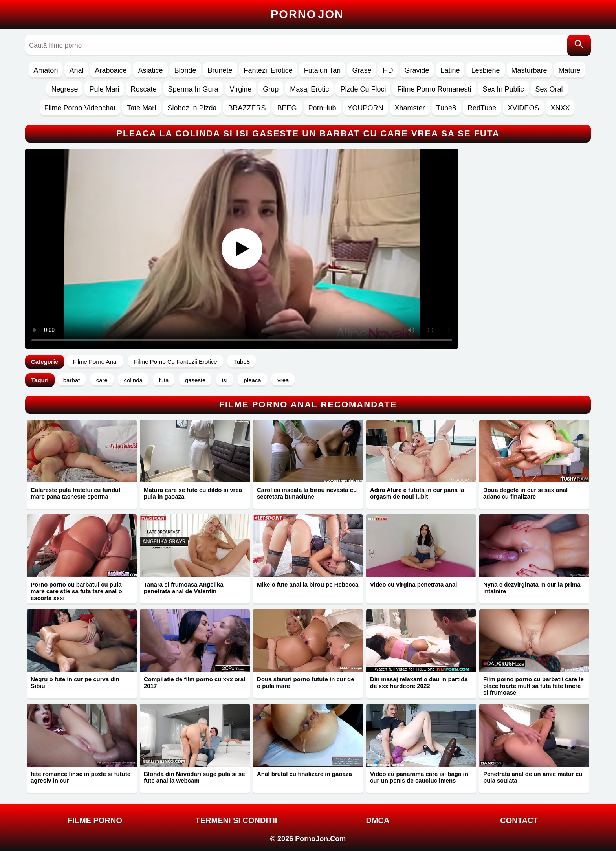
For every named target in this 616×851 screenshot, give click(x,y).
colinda (133, 380)
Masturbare (529, 70)
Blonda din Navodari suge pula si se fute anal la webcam (194, 777)
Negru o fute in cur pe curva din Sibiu (75, 682)
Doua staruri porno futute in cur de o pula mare (306, 682)
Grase (362, 70)
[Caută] (579, 45)
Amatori (46, 70)
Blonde (185, 70)
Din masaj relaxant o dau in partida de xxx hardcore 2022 (419, 682)
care (102, 380)
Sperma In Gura (193, 89)
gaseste (195, 380)
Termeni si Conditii (236, 820)
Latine (450, 70)
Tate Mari (141, 108)
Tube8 (446, 108)
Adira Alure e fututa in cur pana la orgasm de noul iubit (417, 493)
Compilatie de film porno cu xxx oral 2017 (194, 682)
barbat (72, 380)
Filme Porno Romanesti (434, 89)
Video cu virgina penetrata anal (413, 584)
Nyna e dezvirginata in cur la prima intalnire (532, 588)
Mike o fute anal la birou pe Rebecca (308, 584)
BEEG (287, 108)
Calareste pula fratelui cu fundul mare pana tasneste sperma (75, 493)
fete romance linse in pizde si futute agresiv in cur (81, 777)
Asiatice (150, 70)
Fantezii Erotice (268, 70)
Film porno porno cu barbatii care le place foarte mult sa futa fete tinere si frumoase (533, 686)
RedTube (482, 108)
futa (164, 380)
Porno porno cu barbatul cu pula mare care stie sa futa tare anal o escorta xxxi (76, 591)
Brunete (220, 70)
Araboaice (111, 70)
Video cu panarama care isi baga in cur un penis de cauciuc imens (419, 777)
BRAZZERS (247, 108)
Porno (307, 14)
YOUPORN (366, 108)
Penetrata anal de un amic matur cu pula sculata (533, 777)
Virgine (241, 89)
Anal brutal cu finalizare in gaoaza (304, 774)
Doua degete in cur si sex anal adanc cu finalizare (525, 493)
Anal (76, 70)
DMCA (378, 820)
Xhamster (410, 108)
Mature (570, 70)
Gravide (417, 70)
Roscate (143, 89)
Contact (519, 820)
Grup (271, 89)
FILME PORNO (95, 820)
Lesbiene (485, 70)
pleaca (252, 380)
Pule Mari (104, 89)
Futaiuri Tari (323, 70)
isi (225, 380)
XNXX (560, 108)
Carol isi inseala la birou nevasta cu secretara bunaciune (307, 493)
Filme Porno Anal (95, 362)
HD (388, 70)
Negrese (64, 89)
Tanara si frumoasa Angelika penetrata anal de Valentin (184, 588)
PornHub (322, 108)
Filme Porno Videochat (80, 108)
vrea (283, 380)
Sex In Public (503, 89)
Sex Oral (549, 89)
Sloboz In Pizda (192, 108)
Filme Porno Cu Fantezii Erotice (176, 362)
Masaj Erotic (309, 89)
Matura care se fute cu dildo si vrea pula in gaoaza (193, 493)
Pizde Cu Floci (363, 89)
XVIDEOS (523, 108)
